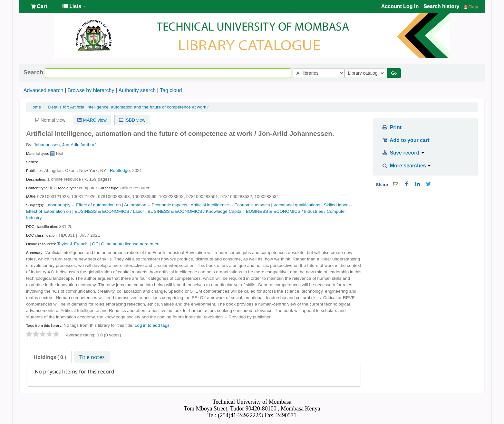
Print (392, 127)
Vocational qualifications (297, 205)
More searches (406, 166)
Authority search (137, 90)
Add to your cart (406, 140)
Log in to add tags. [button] (153, 325)
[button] (39, 6)
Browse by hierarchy (91, 90)
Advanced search (44, 90)
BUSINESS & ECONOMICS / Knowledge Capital (195, 211)
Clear (471, 7)
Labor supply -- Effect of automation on (83, 205)
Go (395, 73)
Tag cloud (171, 90)
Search (33, 72)
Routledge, (121, 170)
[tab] (50, 357)
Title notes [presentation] (92, 357)
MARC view (92, 120)
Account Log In (400, 6)
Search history (441, 6)
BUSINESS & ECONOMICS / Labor (109, 211)
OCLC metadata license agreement (126, 244)
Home (35, 107)
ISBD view (132, 120)
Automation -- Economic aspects (156, 205)
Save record (403, 153)
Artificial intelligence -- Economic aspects (230, 205)
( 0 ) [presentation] (50, 357)
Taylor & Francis (73, 244)
